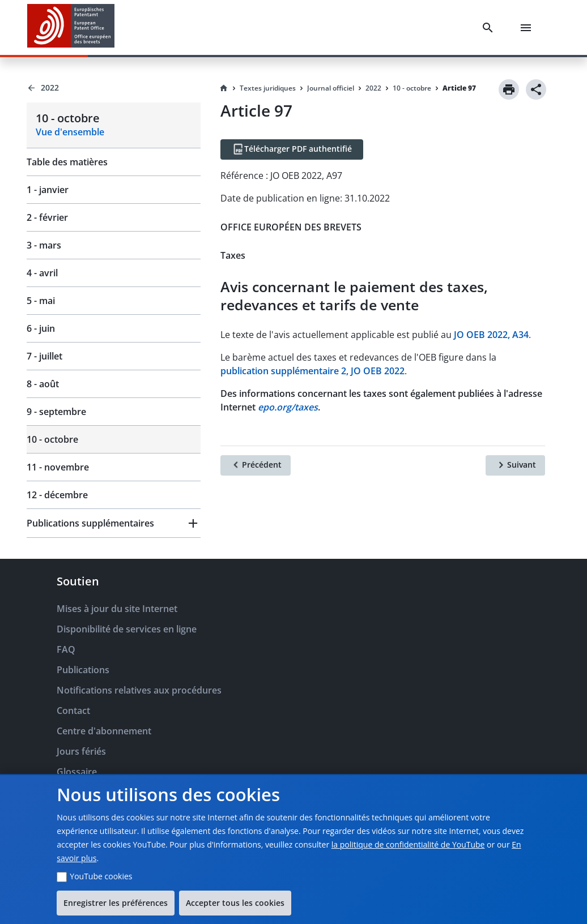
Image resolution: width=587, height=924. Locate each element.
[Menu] (528, 28)
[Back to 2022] (114, 88)
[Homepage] (224, 88)
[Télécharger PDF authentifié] (292, 149)
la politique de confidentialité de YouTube (408, 844)
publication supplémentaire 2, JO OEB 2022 (312, 371)
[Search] (490, 28)
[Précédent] (256, 465)
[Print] (509, 89)
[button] (114, 523)
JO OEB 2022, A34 (491, 335)
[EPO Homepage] (71, 27)
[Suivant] (515, 465)
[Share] (536, 89)
